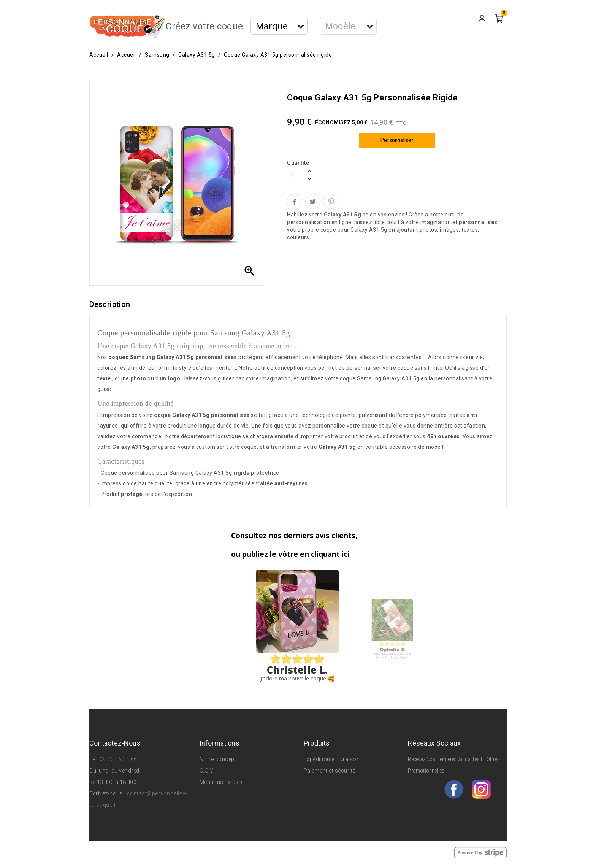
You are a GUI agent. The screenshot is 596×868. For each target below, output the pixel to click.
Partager (295, 202)
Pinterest (331, 202)
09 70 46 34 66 (118, 759)
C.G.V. (207, 771)
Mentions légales (221, 782)
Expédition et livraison (332, 759)
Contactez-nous (115, 743)
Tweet (313, 202)
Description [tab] (110, 304)
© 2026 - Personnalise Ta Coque (132, 852)
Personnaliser (397, 140)
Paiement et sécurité (330, 771)
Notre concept (218, 759)
